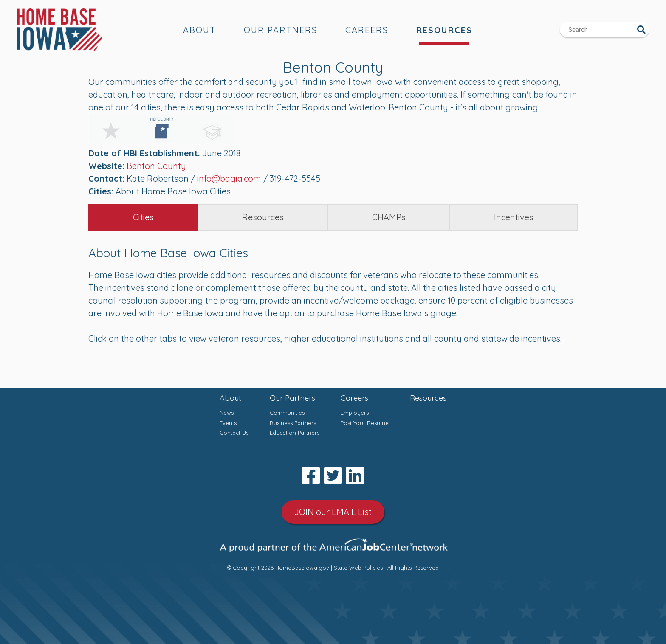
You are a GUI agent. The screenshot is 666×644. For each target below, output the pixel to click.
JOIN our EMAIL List (333, 512)
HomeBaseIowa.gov (302, 568)
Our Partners (281, 30)
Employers (355, 413)
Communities (287, 413)
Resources (444, 30)
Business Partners (293, 423)
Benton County (156, 166)
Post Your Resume (365, 423)
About (199, 30)
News (227, 413)
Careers (367, 30)
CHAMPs (389, 217)
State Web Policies (358, 568)
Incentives (514, 217)
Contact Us (234, 433)
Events (228, 423)
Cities (143, 217)
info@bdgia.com (229, 179)
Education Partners (295, 433)
